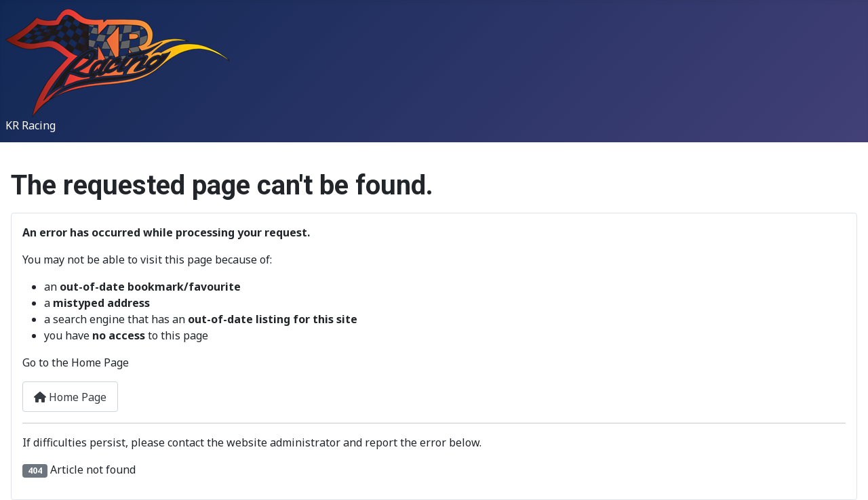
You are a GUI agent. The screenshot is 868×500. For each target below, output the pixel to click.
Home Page (70, 397)
